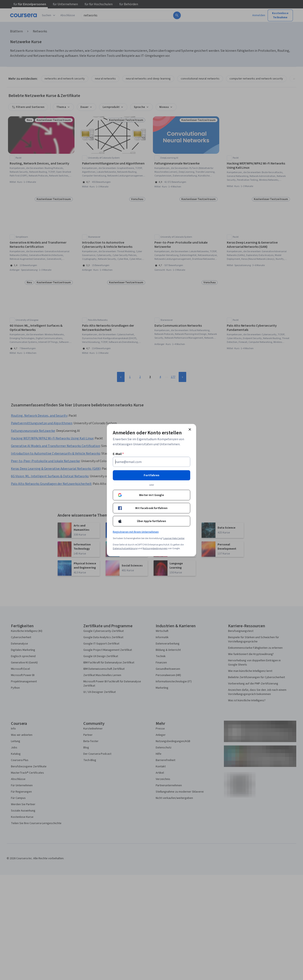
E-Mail (118, 454)
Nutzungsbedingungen (155, 548)
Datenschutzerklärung (125, 548)
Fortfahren (151, 475)
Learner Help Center (174, 538)
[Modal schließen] (190, 429)
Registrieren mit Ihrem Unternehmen (136, 532)
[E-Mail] (151, 462)
